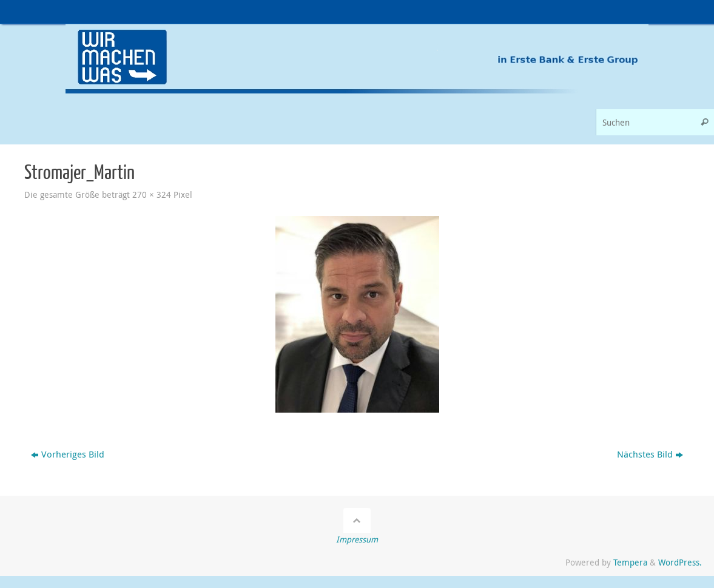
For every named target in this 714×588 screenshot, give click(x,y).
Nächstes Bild (650, 454)
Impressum (357, 539)
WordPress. (680, 563)
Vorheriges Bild (68, 454)
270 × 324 (152, 195)
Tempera (630, 563)
